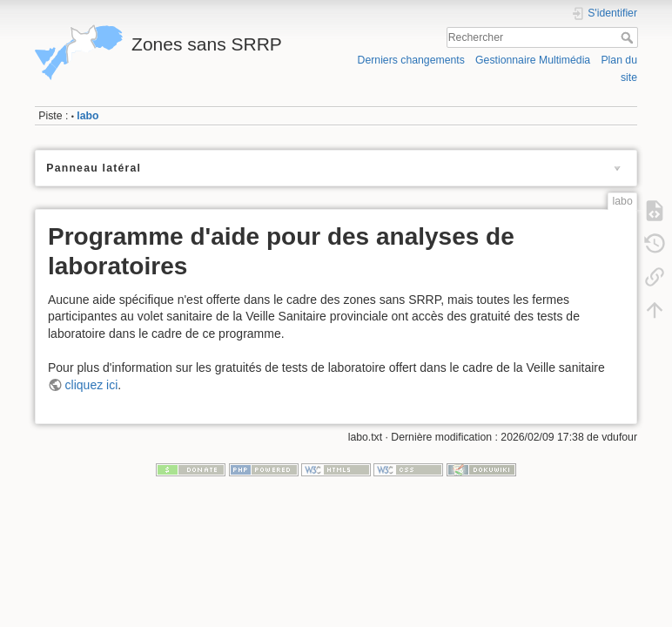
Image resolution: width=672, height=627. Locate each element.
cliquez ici (92, 385)
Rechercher (629, 37)
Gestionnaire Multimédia (533, 60)
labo (87, 116)
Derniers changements (411, 60)
